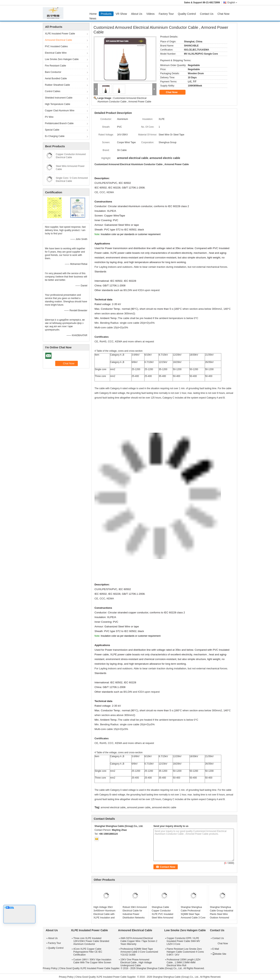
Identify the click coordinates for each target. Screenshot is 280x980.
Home (93, 14)
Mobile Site (219, 954)
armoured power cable (139, 807)
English (232, 3)
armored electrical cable (113, 807)
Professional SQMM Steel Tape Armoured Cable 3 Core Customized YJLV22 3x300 (139, 952)
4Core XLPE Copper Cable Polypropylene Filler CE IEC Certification (88, 952)
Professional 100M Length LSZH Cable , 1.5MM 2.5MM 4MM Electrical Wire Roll (183, 963)
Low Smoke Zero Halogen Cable (62, 59)
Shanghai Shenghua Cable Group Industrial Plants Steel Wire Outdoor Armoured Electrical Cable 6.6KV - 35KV (222, 916)
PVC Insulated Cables (56, 46)
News (93, 18)
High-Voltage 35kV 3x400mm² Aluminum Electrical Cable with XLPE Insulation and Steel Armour (105, 914)
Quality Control (187, 14)
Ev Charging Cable (55, 136)
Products (106, 14)
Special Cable (52, 130)
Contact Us (207, 14)
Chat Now (224, 14)
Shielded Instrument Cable (59, 98)
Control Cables (53, 91)
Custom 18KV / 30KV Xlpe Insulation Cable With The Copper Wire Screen (92, 961)
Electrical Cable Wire (56, 53)
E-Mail (216, 949)
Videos (151, 14)
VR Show (121, 14)
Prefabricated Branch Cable (59, 123)
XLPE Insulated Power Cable (60, 34)
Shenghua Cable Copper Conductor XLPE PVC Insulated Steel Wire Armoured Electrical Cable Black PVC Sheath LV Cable (163, 916)
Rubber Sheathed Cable (57, 85)
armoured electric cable (164, 807)
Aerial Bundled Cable (56, 78)
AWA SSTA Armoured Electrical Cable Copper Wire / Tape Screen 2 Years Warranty (139, 941)
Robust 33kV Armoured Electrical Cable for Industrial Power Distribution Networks (135, 912)
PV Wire (49, 117)
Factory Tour (166, 14)
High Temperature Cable (58, 104)
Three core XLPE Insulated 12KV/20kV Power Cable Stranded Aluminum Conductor (91, 941)
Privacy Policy (50, 968)
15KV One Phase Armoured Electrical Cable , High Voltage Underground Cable (136, 963)
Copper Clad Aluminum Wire (60, 111)
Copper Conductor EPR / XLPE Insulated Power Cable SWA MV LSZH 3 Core (183, 941)
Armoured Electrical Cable (58, 40)
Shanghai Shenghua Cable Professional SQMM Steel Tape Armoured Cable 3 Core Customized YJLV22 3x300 (193, 916)
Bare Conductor (53, 72)
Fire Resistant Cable (56, 66)
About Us (137, 14)
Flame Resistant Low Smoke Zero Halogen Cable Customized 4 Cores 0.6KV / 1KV (185, 952)
